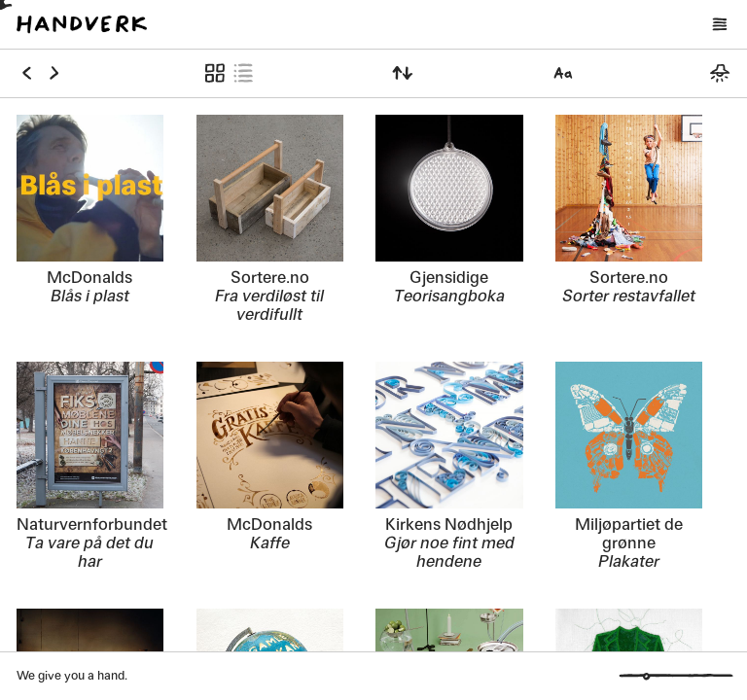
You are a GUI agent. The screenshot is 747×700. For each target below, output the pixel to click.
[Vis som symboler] (215, 73)
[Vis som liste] (243, 73)
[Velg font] (564, 73)
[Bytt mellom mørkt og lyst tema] (720, 73)
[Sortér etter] (403, 73)
